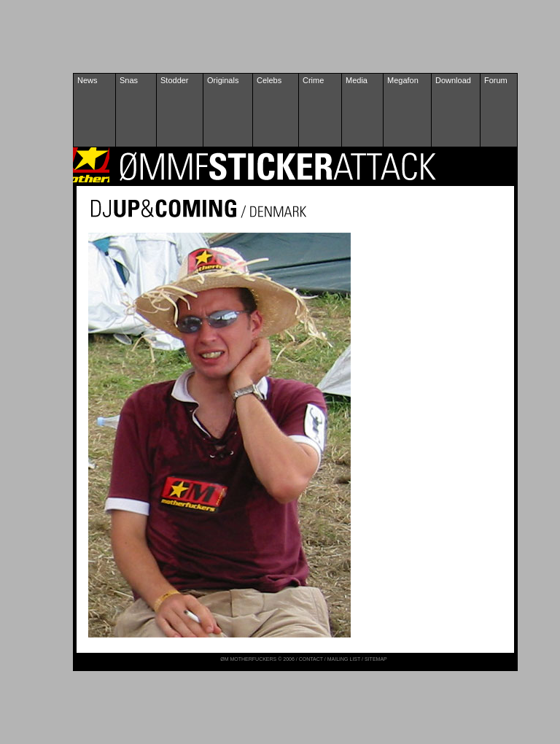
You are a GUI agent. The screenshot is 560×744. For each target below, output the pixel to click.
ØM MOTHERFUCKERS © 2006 (258, 659)
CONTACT (311, 659)
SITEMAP (376, 659)
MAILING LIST (344, 659)
